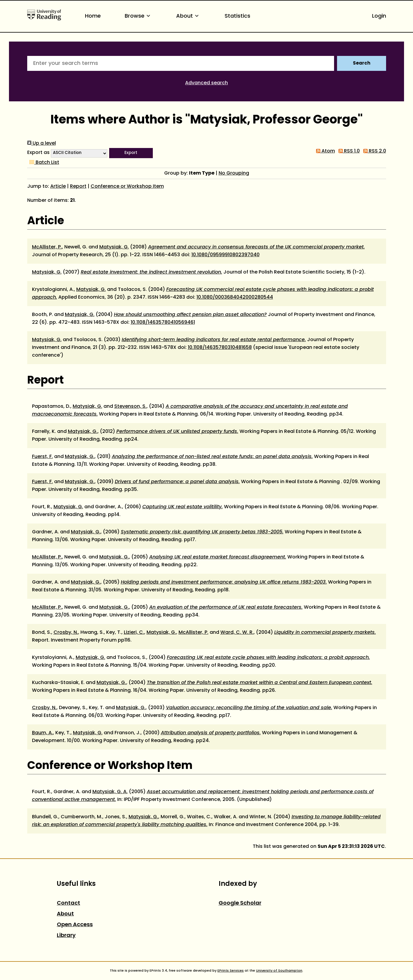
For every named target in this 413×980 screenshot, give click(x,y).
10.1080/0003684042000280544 (235, 297)
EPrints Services (231, 971)
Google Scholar (240, 903)
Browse (138, 16)
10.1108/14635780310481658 (220, 348)
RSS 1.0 (348, 151)
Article (58, 187)
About (188, 16)
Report (78, 187)
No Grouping (234, 173)
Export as (38, 153)
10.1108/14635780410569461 (163, 323)
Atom (324, 151)
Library (66, 936)
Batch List (43, 163)
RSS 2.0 (374, 151)
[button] (131, 153)
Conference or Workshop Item (127, 187)
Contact (68, 903)
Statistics (237, 16)
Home (93, 16)
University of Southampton (279, 971)
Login (379, 16)
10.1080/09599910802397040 (225, 255)
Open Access (75, 925)
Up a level (42, 144)
